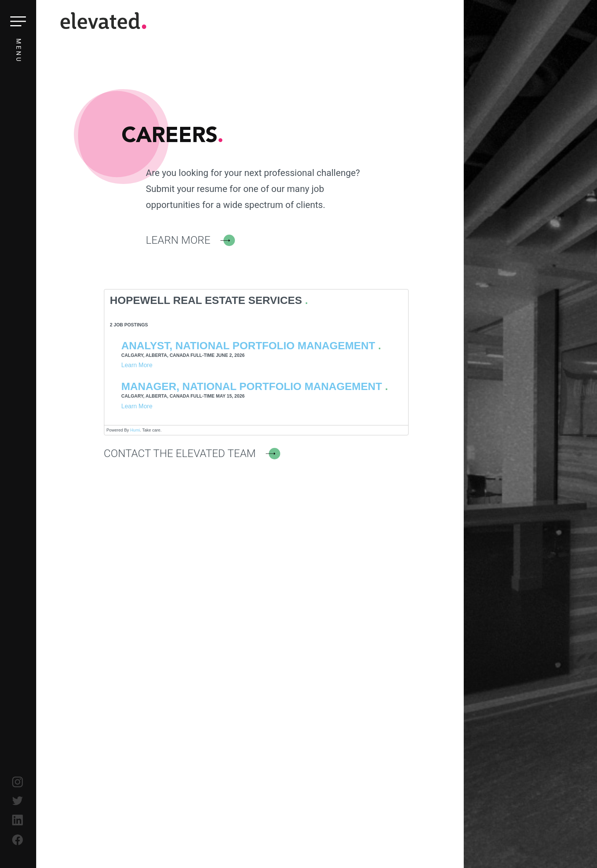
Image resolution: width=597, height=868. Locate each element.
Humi (135, 430)
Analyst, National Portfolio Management (248, 346)
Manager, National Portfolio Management (252, 386)
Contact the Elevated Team (180, 454)
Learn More (178, 240)
